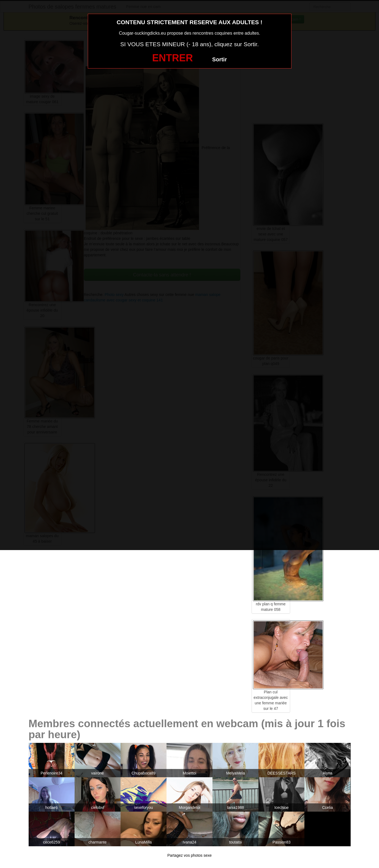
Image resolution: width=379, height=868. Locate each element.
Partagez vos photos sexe (189, 855)
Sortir (220, 59)
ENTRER (173, 58)
